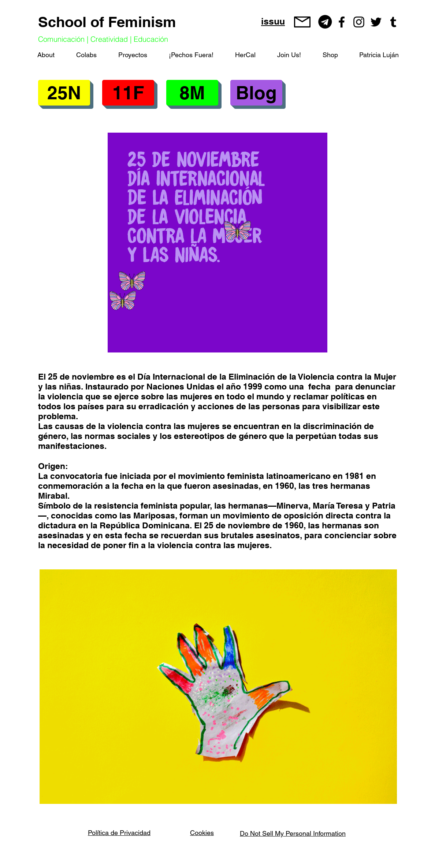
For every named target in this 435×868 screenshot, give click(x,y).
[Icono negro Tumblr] (393, 22)
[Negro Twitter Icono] (376, 22)
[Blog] (256, 93)
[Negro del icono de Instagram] (359, 22)
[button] (128, 93)
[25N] (64, 93)
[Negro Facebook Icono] (342, 22)
